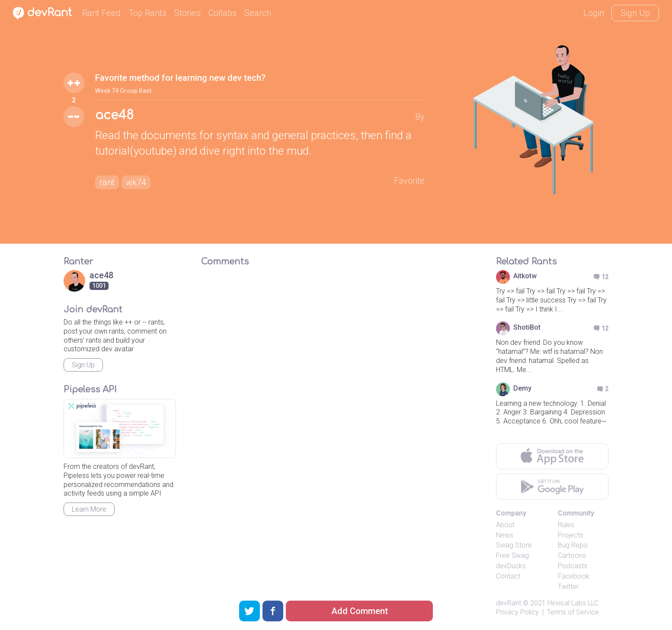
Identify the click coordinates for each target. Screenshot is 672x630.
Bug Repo (573, 545)
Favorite (409, 181)
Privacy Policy (517, 612)
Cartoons (572, 555)
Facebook (574, 576)
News (505, 535)
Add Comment (360, 611)
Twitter (568, 587)
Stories (187, 13)
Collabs (222, 13)
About (505, 525)
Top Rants (147, 13)
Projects (571, 535)
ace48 (114, 115)
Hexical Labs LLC (573, 603)
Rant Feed (101, 13)
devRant (509, 603)
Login (594, 13)
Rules (566, 525)
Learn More (89, 509)
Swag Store (514, 545)
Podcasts (573, 566)
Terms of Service (573, 612)
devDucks (511, 566)
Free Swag (512, 555)
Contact (508, 576)
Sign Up (635, 13)
